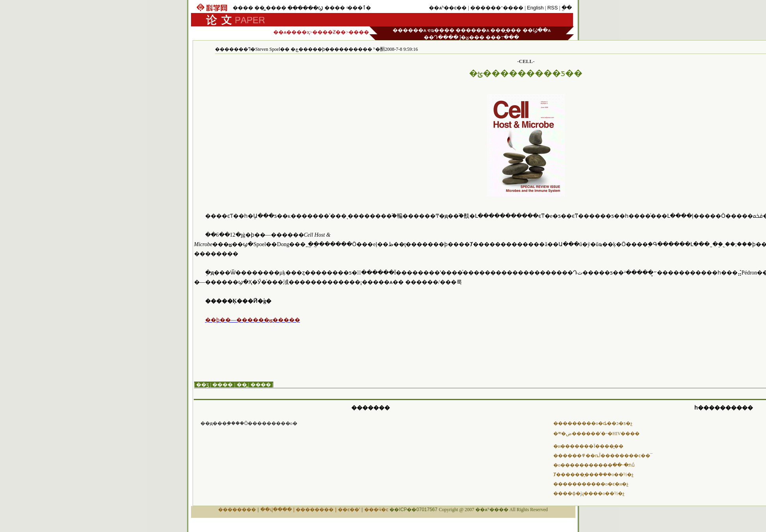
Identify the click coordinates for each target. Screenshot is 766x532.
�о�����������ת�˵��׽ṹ (594, 465)
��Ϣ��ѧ (537, 30)
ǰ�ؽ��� (472, 37)
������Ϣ (305, 8)
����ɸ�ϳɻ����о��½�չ (589, 493)
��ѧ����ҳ (291, 32)
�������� (237, 510)
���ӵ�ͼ (376, 510)
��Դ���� (441, 37)
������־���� (497, 8)
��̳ (260, 8)
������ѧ (409, 30)
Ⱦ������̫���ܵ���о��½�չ (594, 475)
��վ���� (276, 510)
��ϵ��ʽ (349, 510)
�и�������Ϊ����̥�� (588, 446)
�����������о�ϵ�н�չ (591, 484)
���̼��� (506, 30)
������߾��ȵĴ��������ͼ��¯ (603, 456)
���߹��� (502, 37)
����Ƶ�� (329, 32)
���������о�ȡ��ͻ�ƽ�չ (593, 423)
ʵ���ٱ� (359, 8)
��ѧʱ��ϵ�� (448, 8)
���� (243, 8)
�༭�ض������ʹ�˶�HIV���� (596, 434)
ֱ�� (567, 8)
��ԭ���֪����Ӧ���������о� (249, 423)
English (535, 8)
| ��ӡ (202, 385)
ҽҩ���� (441, 30)
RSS (553, 8)
